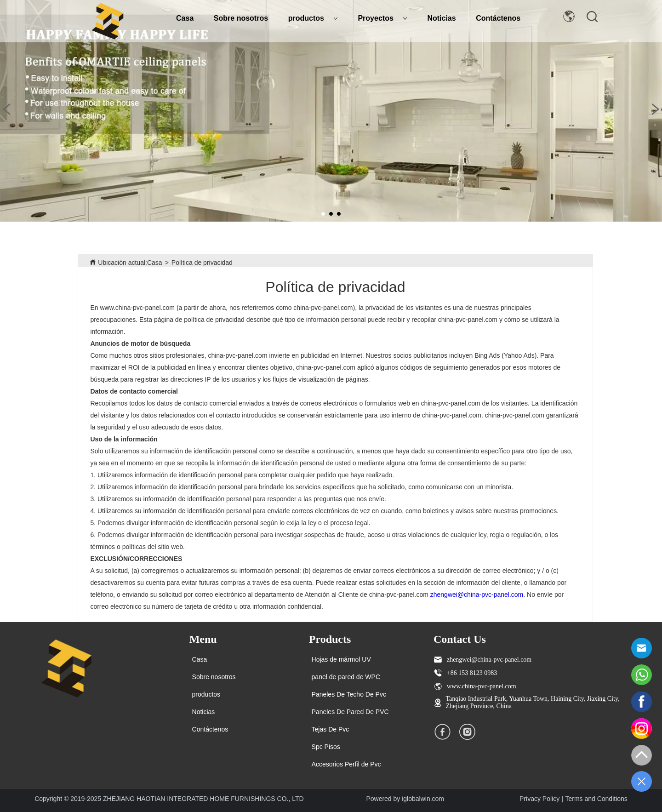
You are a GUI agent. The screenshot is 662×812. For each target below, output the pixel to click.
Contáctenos (498, 18)
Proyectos (382, 18)
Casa (185, 18)
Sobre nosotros (241, 18)
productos (313, 18)
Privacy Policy (539, 799)
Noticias (441, 18)
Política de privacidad (202, 263)
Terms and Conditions (596, 799)
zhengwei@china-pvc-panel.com (477, 595)
